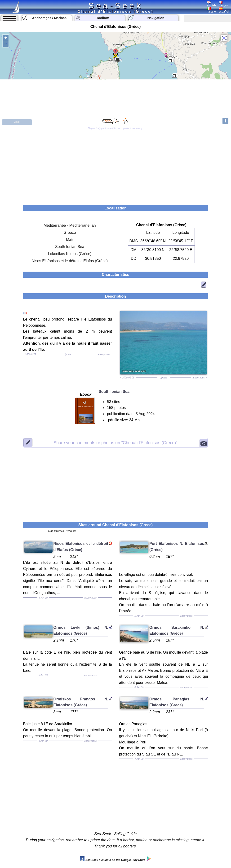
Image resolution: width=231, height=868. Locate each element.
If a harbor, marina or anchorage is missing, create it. (161, 840)
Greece (70, 232)
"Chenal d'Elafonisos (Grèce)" (115, 443)
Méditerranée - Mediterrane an (70, 225)
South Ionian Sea (70, 247)
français (224, 4)
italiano (211, 10)
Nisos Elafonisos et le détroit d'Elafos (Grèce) (70, 261)
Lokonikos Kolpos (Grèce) (70, 254)
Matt (70, 240)
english (211, 4)
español (224, 10)
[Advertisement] (115, 165)
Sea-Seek (115, 5)
